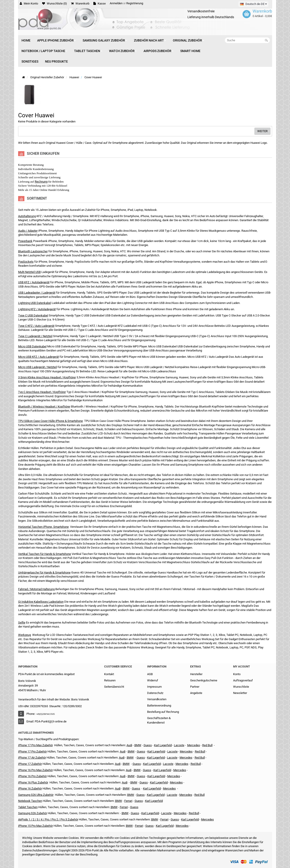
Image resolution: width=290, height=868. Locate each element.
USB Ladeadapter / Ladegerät (37, 293)
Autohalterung (27, 216)
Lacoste (172, 795)
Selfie (22, 623)
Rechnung (41, 182)
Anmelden (116, 3)
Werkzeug (25, 635)
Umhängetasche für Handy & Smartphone (44, 572)
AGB (150, 674)
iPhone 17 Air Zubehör (32, 758)
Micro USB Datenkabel (32, 346)
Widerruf (153, 680)
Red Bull (207, 745)
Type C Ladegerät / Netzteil (35, 336)
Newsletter (240, 693)
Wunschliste (241, 687)
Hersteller (196, 674)
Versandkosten (157, 699)
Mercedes (194, 745)
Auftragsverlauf (243, 680)
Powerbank (25, 241)
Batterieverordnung (159, 706)
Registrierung (135, 3)
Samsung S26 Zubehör (33, 813)
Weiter (262, 131)
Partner (195, 687)
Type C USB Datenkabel (33, 315)
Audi (122, 758)
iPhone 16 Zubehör (30, 788)
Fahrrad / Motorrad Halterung (36, 589)
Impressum (154, 687)
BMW (126, 764)
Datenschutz (155, 693)
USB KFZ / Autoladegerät (34, 282)
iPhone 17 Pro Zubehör (32, 751)
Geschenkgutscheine (204, 680)
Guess (148, 745)
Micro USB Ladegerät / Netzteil (38, 367)
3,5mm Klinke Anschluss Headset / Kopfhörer (47, 377)
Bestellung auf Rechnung (163, 712)
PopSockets (26, 262)
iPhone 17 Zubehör (30, 764)
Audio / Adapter (28, 231)
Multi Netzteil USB (29, 272)
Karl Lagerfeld (163, 745)
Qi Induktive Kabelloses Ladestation (41, 602)
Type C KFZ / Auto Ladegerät (36, 326)
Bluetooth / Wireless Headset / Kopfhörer (44, 407)
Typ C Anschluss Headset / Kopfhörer (42, 392)
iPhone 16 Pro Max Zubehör (35, 770)
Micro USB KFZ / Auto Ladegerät (39, 357)
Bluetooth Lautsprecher (33, 251)
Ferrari (139, 826)
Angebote (196, 693)
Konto (237, 674)
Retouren (110, 680)
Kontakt (109, 674)
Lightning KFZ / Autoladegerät (37, 309)
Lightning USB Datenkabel (35, 303)
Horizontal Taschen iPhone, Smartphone (43, 527)
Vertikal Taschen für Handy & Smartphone (45, 554)
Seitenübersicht (114, 687)
